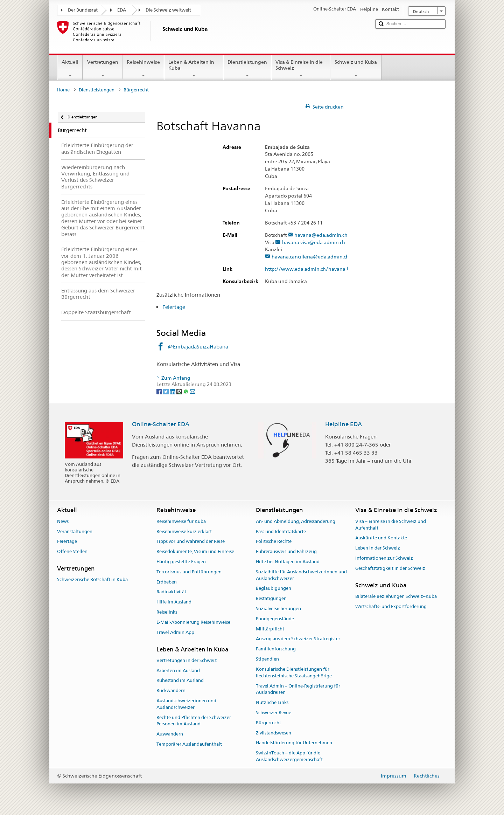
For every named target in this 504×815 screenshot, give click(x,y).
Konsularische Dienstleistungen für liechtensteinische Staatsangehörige (294, 672)
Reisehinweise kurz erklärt (184, 531)
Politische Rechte (274, 542)
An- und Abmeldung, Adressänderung (296, 521)
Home (63, 90)
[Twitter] (166, 391)
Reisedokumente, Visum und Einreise (195, 551)
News (63, 521)
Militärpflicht (270, 629)
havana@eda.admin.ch (321, 235)
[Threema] (180, 391)
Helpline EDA (344, 424)
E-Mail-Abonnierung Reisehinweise (193, 622)
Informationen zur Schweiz (384, 558)
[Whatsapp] (186, 391)
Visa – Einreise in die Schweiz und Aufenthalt (391, 525)
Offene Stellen (72, 551)
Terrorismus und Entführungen (189, 572)
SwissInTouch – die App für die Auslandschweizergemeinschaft (289, 756)
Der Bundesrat (83, 10)
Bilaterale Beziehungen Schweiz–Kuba (396, 596)
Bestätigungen (271, 598)
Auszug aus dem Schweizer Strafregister (298, 639)
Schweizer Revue (274, 713)
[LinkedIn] (173, 391)
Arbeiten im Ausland (178, 671)
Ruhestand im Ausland (180, 681)
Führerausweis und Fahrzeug (286, 551)
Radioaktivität (171, 592)
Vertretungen (102, 69)
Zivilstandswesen (274, 733)
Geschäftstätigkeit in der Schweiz (390, 568)
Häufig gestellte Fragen (181, 562)
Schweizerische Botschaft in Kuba (92, 580)
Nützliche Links (272, 702)
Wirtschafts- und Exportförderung (391, 606)
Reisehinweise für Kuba (181, 521)
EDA (122, 10)
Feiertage (174, 307)
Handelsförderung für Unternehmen (294, 743)
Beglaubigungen (274, 589)
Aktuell (70, 69)
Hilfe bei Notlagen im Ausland (288, 562)
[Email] (192, 391)
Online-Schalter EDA (161, 424)
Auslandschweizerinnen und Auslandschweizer (186, 704)
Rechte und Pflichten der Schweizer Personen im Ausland (194, 721)
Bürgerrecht (268, 723)
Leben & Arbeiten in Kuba (194, 69)
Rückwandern (171, 690)
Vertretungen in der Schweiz (187, 660)
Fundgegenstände (275, 619)
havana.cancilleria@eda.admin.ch (310, 257)
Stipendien (267, 659)
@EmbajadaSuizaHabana (198, 347)
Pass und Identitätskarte (281, 531)
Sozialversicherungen (278, 609)
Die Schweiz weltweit (168, 10)
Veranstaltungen (75, 531)
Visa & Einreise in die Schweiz (301, 69)
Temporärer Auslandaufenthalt (189, 744)
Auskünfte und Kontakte (381, 538)
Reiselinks (167, 612)
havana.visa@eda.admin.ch (314, 243)
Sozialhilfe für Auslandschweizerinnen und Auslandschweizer (301, 575)
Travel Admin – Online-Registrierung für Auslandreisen (298, 689)
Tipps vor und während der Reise (191, 542)
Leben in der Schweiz (378, 548)
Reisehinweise (143, 69)
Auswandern (170, 734)
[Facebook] (160, 391)
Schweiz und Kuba (356, 69)
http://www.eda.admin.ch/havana (309, 269)
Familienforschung (276, 649)
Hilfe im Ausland (174, 602)
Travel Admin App (175, 632)
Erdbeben (167, 582)
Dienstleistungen (247, 69)
